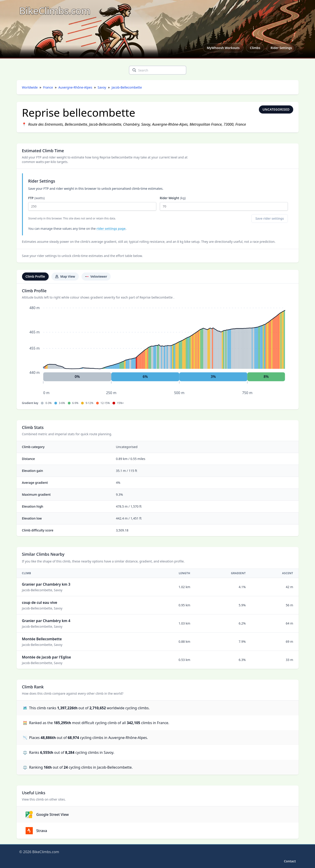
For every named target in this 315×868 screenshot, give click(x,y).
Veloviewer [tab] (96, 276)
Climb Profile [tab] (35, 276)
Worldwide (30, 87)
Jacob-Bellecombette (127, 87)
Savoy (102, 87)
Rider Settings (281, 48)
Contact (290, 861)
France (48, 87)
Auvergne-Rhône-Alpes (75, 87)
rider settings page (111, 229)
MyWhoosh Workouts (223, 48)
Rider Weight (224, 203)
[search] (134, 70)
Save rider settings (270, 218)
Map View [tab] (65, 276)
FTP (92, 203)
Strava (36, 831)
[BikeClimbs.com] (55, 11)
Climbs (255, 48)
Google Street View (47, 814)
